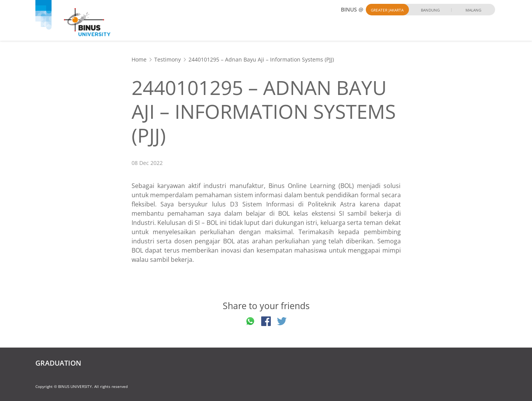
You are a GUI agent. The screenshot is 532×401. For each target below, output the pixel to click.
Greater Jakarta (387, 10)
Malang (473, 10)
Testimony (168, 59)
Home (139, 59)
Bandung (430, 10)
